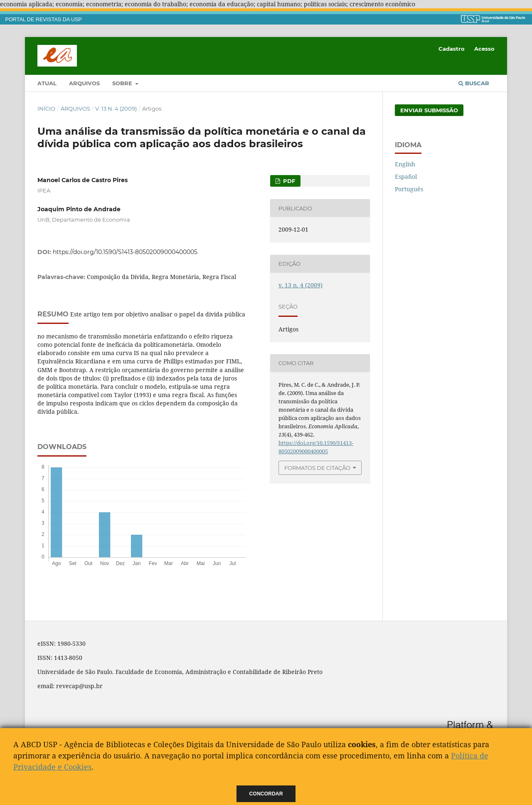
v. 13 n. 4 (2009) (116, 109)
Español (406, 177)
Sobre (123, 83)
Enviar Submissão (429, 110)
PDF (288, 181)
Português (409, 189)
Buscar (474, 83)
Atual (47, 83)
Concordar (266, 794)
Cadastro (452, 49)
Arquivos (84, 83)
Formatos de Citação (317, 468)
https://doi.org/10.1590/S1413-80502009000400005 (125, 252)
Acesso (484, 49)
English (405, 164)
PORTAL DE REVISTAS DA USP (44, 20)
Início (46, 109)
